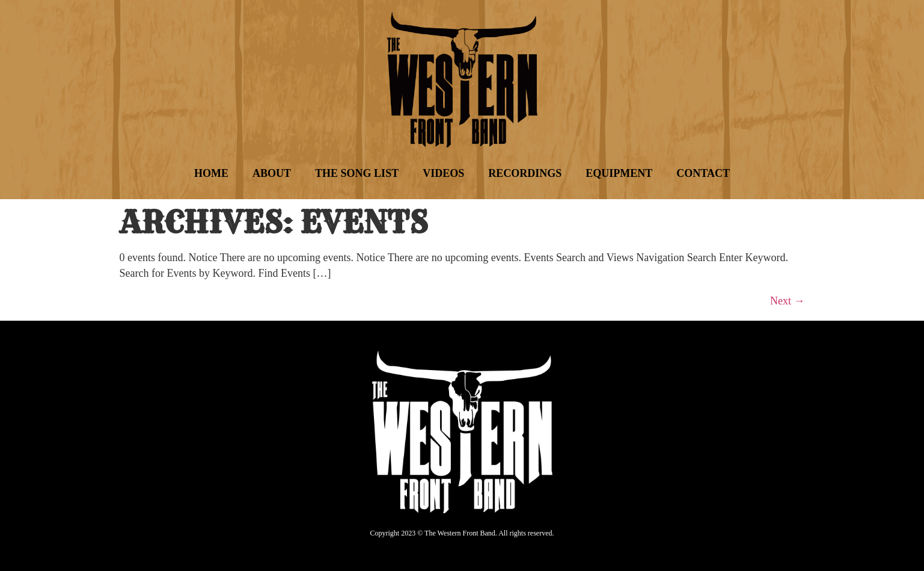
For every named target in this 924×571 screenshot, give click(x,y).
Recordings (525, 173)
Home (211, 173)
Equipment (619, 173)
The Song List (357, 173)
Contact (703, 173)
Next (788, 301)
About (272, 173)
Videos (443, 173)
